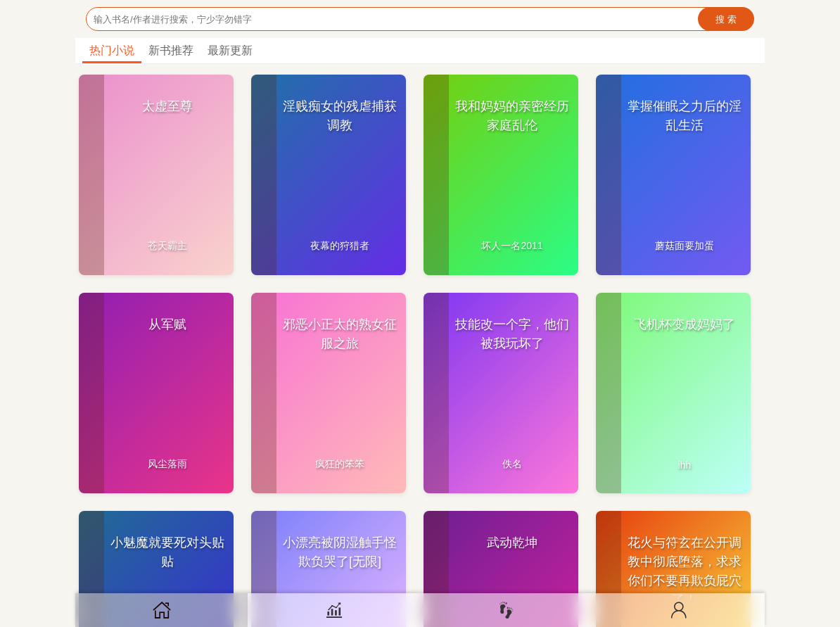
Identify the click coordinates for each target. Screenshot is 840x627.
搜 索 (726, 19)
